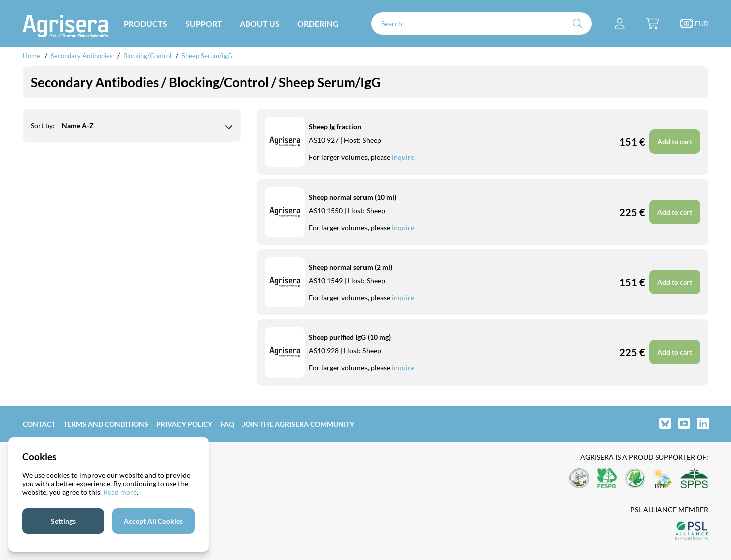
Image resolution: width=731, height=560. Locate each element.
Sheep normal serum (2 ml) (350, 267)
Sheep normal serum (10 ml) (352, 197)
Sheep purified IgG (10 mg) (350, 337)
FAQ (227, 424)
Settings (63, 521)
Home (31, 56)
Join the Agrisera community (298, 424)
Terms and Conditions (106, 424)
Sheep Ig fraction (335, 127)
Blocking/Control (147, 56)
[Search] (481, 23)
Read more (120, 492)
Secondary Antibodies (82, 56)
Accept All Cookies (153, 521)
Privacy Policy (184, 424)
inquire (403, 157)
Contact (39, 424)
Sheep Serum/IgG (207, 56)
